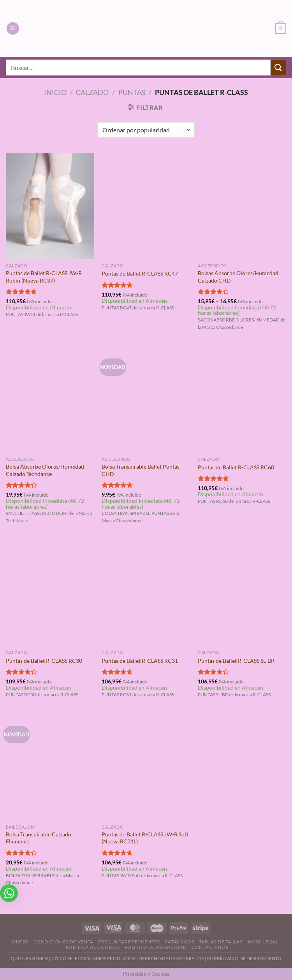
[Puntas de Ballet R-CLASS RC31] (146, 593)
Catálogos (179, 942)
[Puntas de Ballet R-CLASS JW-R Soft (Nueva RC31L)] (146, 767)
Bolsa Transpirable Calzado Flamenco (39, 838)
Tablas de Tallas (221, 942)
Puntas (132, 92)
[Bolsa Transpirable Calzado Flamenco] (50, 767)
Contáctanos (210, 947)
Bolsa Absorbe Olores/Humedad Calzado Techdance (45, 470)
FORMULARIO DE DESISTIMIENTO (244, 958)
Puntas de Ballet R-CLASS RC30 (44, 661)
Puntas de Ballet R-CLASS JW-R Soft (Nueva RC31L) (145, 838)
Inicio (55, 92)
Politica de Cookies (93, 947)
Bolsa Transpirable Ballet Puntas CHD (141, 470)
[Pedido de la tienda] (146, 130)
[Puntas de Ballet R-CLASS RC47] (146, 206)
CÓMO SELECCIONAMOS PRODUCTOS (93, 958)
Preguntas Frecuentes (129, 942)
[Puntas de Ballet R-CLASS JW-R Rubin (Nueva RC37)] (50, 206)
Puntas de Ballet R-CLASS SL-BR (236, 661)
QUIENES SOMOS (29, 958)
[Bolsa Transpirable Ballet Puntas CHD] (146, 400)
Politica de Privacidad (156, 947)
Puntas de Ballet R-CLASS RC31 (140, 661)
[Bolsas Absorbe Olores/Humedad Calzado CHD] (242, 206)
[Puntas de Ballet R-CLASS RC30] (50, 593)
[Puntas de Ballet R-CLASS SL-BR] (242, 593)
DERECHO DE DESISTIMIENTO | (173, 958)
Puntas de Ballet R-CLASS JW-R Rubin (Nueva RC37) (44, 277)
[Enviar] (278, 68)
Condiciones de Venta (63, 942)
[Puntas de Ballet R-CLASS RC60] (242, 400)
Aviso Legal (263, 942)
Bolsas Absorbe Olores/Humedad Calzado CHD (238, 277)
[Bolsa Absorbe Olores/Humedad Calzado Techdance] (50, 400)
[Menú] (13, 29)
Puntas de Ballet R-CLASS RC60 (236, 467)
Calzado (92, 92)
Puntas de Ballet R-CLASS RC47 (140, 273)
